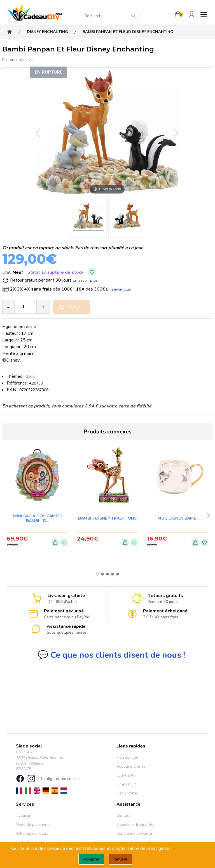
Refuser (120, 859)
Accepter (91, 859)
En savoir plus (85, 280)
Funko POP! (127, 784)
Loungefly (125, 775)
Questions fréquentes (136, 825)
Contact (123, 816)
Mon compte (127, 757)
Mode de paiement (32, 825)
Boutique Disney (131, 766)
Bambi (31, 377)
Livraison (24, 816)
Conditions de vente (134, 833)
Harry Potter (127, 793)
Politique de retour (32, 833)
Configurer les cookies (61, 779)
